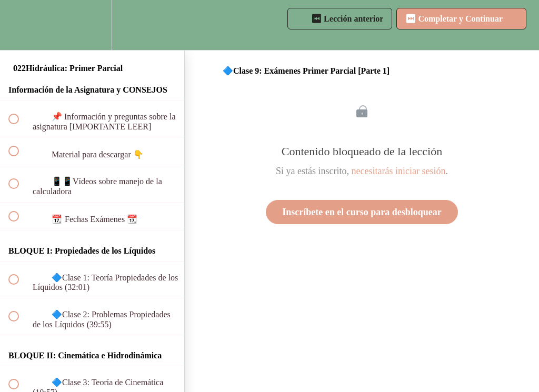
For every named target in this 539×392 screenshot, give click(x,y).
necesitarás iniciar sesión (399, 171)
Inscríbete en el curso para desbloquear (362, 212)
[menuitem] (92, 25)
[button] (19, 25)
